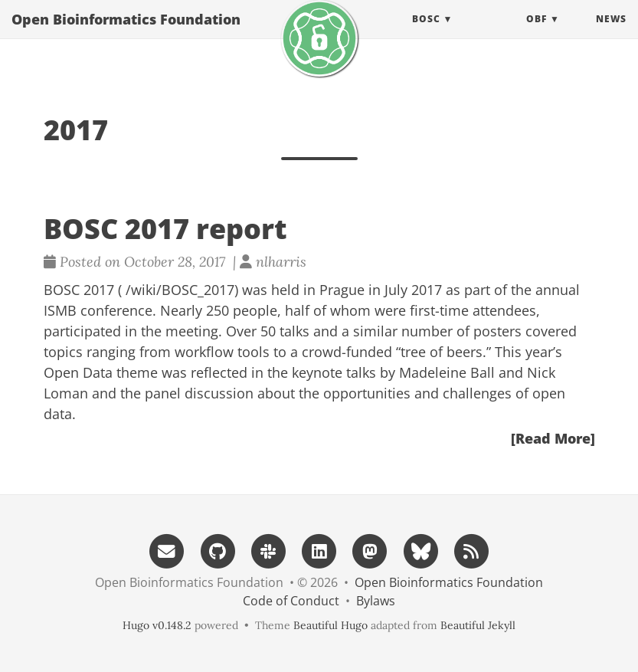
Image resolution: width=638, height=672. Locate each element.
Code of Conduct (291, 601)
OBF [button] (537, 34)
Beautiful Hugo (330, 625)
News (611, 34)
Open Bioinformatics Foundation (126, 34)
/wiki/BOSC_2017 (180, 290)
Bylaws (376, 601)
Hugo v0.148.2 (157, 625)
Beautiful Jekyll (478, 625)
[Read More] (553, 438)
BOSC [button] (426, 34)
